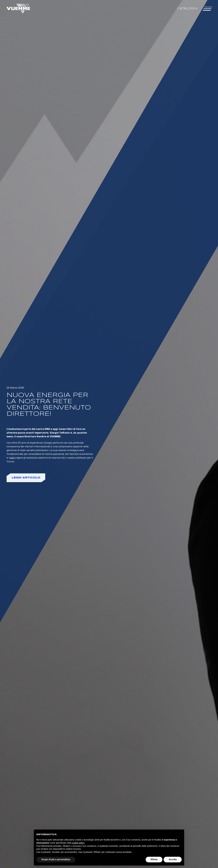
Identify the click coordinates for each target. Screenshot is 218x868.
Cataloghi (187, 9)
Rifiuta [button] (154, 859)
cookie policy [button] (78, 843)
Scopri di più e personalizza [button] (56, 859)
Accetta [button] (173, 859)
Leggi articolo (26, 478)
